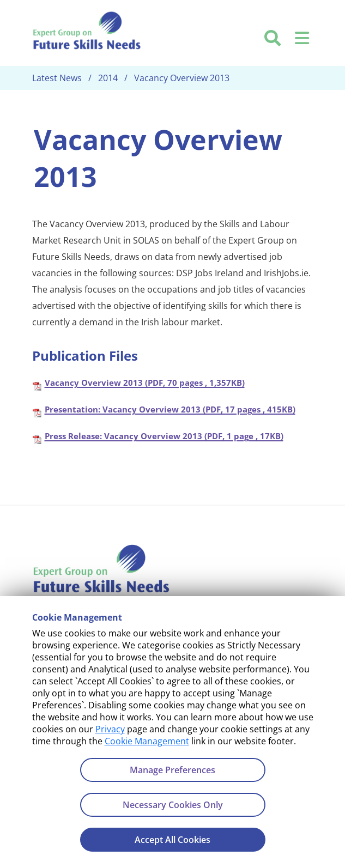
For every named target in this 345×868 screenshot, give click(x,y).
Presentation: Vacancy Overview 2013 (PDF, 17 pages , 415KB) (170, 409)
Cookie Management (147, 741)
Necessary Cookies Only (173, 805)
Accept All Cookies (172, 840)
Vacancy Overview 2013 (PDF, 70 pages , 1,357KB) (145, 382)
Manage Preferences (172, 770)
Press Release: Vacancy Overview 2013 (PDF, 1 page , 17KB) (164, 435)
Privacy (110, 729)
